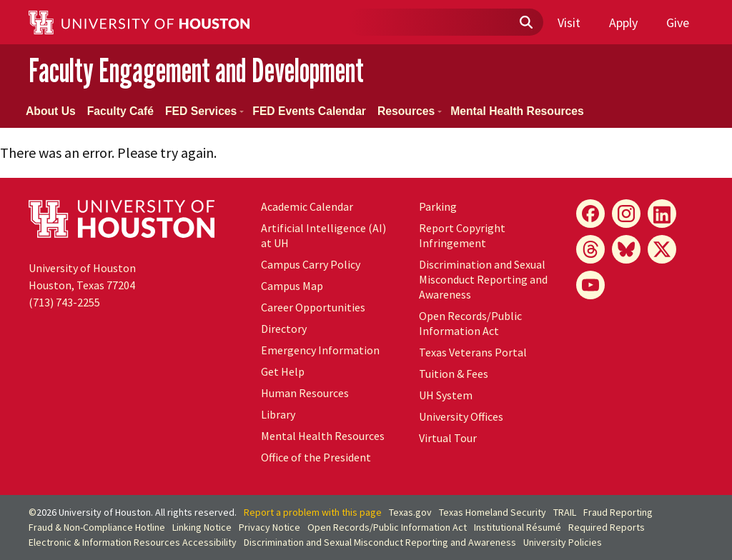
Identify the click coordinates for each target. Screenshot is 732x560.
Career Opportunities (313, 307)
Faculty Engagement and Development (196, 70)
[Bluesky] (626, 249)
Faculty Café (120, 111)
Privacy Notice (269, 527)
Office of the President (316, 457)
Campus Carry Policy (311, 264)
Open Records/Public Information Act (470, 323)
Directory (284, 329)
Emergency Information (320, 350)
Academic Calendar (307, 206)
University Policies (563, 542)
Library (278, 414)
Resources (410, 111)
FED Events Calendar (309, 111)
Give (678, 22)
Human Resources (305, 393)
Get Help (283, 371)
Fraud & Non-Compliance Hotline (97, 527)
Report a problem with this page (313, 512)
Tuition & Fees (454, 374)
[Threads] (590, 249)
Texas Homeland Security (493, 512)
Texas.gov (410, 512)
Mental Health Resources (517, 111)
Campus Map (292, 286)
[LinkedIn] (662, 214)
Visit (569, 22)
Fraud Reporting (618, 512)
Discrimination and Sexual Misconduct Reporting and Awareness (483, 279)
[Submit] (525, 23)
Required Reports (607, 527)
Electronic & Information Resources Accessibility (133, 542)
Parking (438, 206)
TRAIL (565, 512)
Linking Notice (202, 527)
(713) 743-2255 (64, 302)
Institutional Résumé (518, 527)
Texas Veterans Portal (473, 352)
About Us (51, 111)
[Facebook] (590, 214)
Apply (623, 22)
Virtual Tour (448, 438)
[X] (662, 249)
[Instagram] (626, 214)
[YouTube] (590, 285)
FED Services (204, 111)
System (446, 395)
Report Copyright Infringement (462, 235)
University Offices (461, 416)
